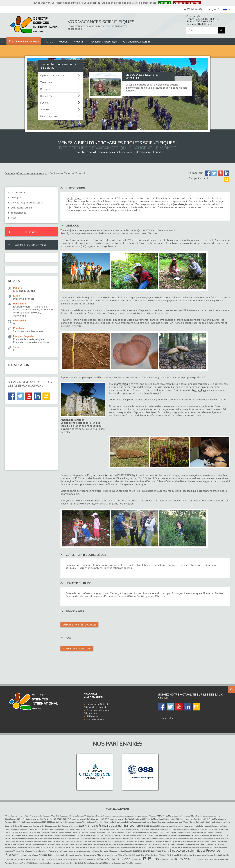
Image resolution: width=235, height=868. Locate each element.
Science (50, 838)
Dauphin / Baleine (12, 826)
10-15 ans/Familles (185, 855)
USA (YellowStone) (221, 859)
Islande (191, 826)
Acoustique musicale (140, 816)
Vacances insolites (20, 847)
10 (168, 855)
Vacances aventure (204, 841)
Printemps (9, 835)
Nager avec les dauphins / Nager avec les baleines (176, 829)
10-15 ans (173, 855)
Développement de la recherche (32, 826)
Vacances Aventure (220, 841)
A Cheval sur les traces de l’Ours (17, 816)
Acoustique (126, 816)
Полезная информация (104, 42)
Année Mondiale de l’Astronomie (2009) (164, 819)
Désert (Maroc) (137, 859)
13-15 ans (151, 859)
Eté (81, 825)
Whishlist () (193, 9)
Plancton (203, 832)
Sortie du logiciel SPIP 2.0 (196, 838)
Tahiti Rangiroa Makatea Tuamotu (42, 863)
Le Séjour (16, 198)
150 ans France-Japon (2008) (95, 863)
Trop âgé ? (218, 855)
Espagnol (74, 826)
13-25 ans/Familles (37, 859)
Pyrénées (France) (47, 855)
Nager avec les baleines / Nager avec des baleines (136, 829)
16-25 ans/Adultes (55, 859)
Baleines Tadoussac (133, 822)
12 (5, 859)
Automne (108, 822)
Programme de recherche (23, 835)
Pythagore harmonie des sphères (154, 835)
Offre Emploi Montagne (134, 832)
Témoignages (19, 213)
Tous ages (79, 841)
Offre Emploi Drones (97, 832)
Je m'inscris (31, 232)
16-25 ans (182, 859)
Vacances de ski (81, 844)
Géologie (153, 826)
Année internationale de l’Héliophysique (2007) (89, 819)
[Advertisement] (31, 438)
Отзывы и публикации (136, 42)
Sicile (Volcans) (160, 855)
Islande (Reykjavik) (167, 859)
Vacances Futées (126, 844)
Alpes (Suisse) (163, 851)
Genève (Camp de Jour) (116, 863)
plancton (210, 832)
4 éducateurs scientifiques (28, 855)
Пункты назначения (52, 75)
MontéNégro (74, 855)
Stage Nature (16, 841)
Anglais (194, 816)
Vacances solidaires (127, 847)
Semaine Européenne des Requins (145, 838)
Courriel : (193, 16)
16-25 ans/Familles (70, 859)
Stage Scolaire (27, 841)
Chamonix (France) (20, 863)
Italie (197, 826)
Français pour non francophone (120, 826)
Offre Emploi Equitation (115, 832)
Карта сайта (167, 718)
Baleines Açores (118, 822)
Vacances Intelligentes (36, 847)
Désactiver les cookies (187, 3)
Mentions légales (95, 719)
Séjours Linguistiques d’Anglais (97, 838)
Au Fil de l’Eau (98, 822)
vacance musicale (94, 841)
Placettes (195, 832)
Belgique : (199, 24)
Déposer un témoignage (79, 625)
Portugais (218, 832)
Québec (187, 835)
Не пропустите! (49, 116)
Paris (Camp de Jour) (134, 863)
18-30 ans (208, 859)
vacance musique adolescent (114, 841)
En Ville (226, 855)
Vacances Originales (54, 847)
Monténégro (111, 829)
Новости (63, 42)
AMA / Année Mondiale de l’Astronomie (173, 816)
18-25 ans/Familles (86, 859)
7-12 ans (100, 855)
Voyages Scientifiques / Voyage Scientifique (31, 851)
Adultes (8, 863)
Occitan (41, 832)
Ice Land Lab (183, 826)
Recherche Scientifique (200, 835)
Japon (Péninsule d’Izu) (65, 863)
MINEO (84, 829)
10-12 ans (123, 859)
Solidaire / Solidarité (178, 838)
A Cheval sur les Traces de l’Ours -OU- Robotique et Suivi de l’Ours (56, 816)
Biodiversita (146, 822)
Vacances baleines (12, 844)
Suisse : (199, 21)
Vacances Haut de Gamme (144, 844)
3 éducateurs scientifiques (188, 851)
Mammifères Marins (67, 829)
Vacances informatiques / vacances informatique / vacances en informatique (185, 844)
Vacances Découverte (97, 844)
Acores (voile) (63, 855)
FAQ (13, 218)
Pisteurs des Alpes (184, 832)
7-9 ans (101, 859)
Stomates (37, 841)
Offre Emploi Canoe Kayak (78, 832)
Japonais (208, 826)
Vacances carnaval (39, 844)
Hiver (175, 826)
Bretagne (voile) (90, 855)
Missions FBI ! (94, 829)
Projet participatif (134, 835)
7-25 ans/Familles (146, 855)
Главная (10, 173)
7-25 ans (135, 855)
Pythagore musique (176, 835)
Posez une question (77, 649)
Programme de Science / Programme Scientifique (93, 835)
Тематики (46, 82)
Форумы (79, 42)
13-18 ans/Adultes (14, 859)
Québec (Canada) (196, 859)
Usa (85, 841)
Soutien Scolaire (214, 838)
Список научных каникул (24, 41)
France (146, 826)
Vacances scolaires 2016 (109, 847)
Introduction (18, 192)
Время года (47, 96)
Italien (202, 826)
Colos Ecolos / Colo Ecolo (220, 822)
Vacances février (112, 844)
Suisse (44, 841)
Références (92, 716)
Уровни (45, 109)
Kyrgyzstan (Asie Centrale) (203, 855)
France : (203, 19)
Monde (103, 829)
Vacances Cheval (53, 844)
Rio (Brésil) (79, 863)
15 (46, 859)
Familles (111, 859)
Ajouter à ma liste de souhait (31, 245)
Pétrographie (171, 832)
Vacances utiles (155, 847)
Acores (106, 816)
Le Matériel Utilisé (21, 208)
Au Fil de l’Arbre (86, 822)
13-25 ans (25, 859)
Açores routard (115, 816)
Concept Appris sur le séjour (27, 203)
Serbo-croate (164, 838)
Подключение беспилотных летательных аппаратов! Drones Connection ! (79, 851)
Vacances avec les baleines (185, 841)
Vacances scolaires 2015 (89, 847)
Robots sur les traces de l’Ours (35, 838)
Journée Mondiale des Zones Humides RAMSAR (30, 829)
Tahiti (68, 841)
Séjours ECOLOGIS (76, 838)
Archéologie (57, 822)
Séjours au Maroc (61, 838)
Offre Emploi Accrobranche (56, 832)
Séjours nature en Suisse (121, 838)
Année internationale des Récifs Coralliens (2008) (127, 819)
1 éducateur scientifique (120, 851)
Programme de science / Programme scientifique (53, 835)
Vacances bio (25, 844)
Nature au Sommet (204, 829)
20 (95, 859)
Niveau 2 (215, 829)
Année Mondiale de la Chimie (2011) (194, 819)
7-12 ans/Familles (110, 855)
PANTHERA (149, 832)
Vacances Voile (193, 847)
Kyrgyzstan (54, 829)
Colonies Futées (202, 822)
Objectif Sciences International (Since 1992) (35, 25)
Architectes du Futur (71, 822)
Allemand (153, 816)
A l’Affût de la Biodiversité (92, 816)
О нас (49, 42)
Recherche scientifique (14, 838)
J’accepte (165, 3)
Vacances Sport (142, 847)
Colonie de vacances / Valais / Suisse (180, 822)
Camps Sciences (158, 822)
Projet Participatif (120, 835)
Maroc (78, 829)
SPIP (222, 838)
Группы (45, 103)
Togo (73, 841)
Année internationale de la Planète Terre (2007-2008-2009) (46, 819)
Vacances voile (181, 847)
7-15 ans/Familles (125, 855)
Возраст (45, 89)
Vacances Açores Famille (164, 841)
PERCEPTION (160, 832)
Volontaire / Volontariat (209, 847)
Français (91, 825)
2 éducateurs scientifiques (142, 851)
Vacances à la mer (132, 841)
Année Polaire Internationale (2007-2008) (35, 822)
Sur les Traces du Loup (56, 841)
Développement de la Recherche (57, 826)
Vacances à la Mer (147, 841)
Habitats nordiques (165, 826)
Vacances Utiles (168, 847)
